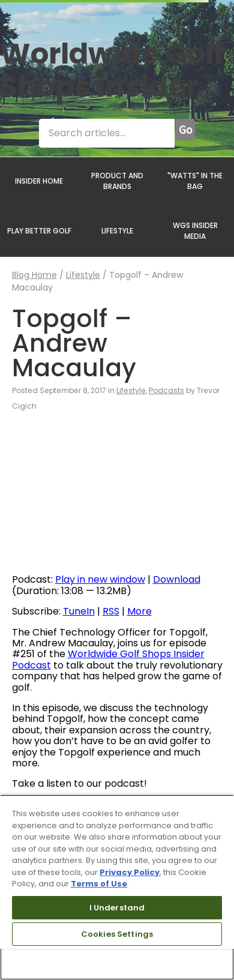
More (139, 611)
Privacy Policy (130, 872)
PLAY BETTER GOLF (39, 231)
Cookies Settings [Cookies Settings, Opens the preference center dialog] (117, 934)
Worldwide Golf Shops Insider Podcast (108, 659)
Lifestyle (83, 275)
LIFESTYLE (117, 231)
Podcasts (166, 390)
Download (177, 579)
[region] (117, 887)
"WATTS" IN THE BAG (195, 181)
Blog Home (34, 275)
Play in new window (100, 579)
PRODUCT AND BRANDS (117, 181)
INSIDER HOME (39, 181)
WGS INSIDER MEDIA (195, 231)
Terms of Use (99, 884)
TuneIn (79, 611)
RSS (111, 611)
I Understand (117, 908)
